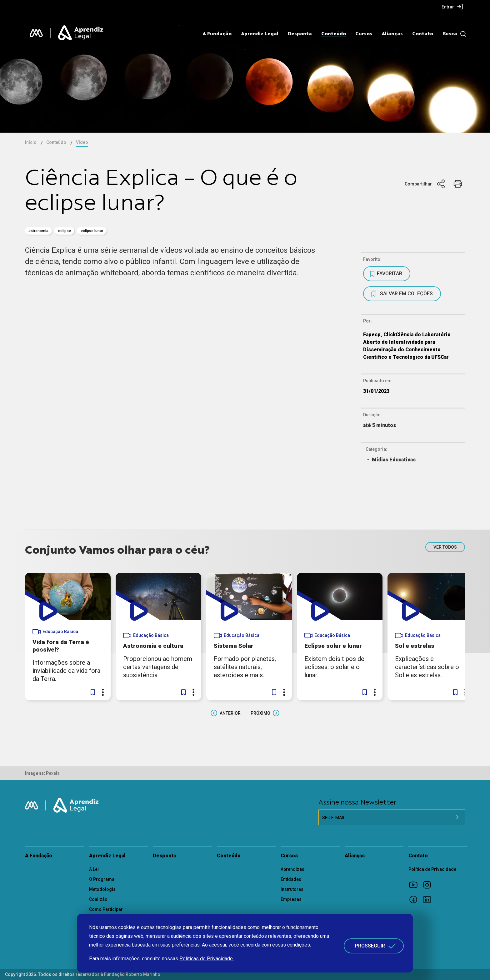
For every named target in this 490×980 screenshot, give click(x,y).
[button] (93, 692)
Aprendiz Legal (260, 34)
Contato (423, 34)
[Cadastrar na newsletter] (456, 817)
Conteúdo (334, 34)
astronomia (38, 231)
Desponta (300, 34)
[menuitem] (452, 7)
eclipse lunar (92, 231)
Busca (450, 34)
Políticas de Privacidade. (207, 959)
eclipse (65, 231)
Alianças (392, 34)
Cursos (364, 34)
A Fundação (217, 34)
